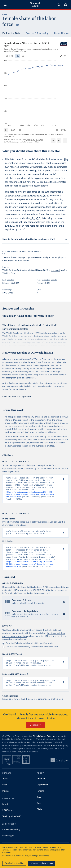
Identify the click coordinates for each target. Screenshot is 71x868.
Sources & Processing (37, 33)
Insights (6, 799)
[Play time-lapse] (6, 130)
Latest (5, 812)
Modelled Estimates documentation (30, 186)
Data (5, 793)
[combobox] (59, 5)
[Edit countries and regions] (63, 56)
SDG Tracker (8, 818)
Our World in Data (36, 5)
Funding (40, 799)
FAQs (20, 760)
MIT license (52, 754)
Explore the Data (11, 33)
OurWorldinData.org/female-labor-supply (18, 142)
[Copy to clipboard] (60, 479)
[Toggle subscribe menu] (66, 5)
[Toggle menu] (5, 5)
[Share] (59, 140)
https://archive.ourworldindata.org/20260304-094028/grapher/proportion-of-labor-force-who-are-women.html (30, 497)
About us (41, 787)
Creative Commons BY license (50, 440)
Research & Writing (11, 838)
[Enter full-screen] (65, 140)
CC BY (37, 142)
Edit (64, 56)
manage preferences (40, 856)
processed (55, 270)
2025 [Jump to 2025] (64, 130)
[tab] (7, 56)
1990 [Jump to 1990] (13, 130)
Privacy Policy (23, 856)
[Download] (53, 140)
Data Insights (8, 844)
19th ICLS (35, 218)
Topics (5, 787)
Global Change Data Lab (44, 744)
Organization (43, 793)
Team (39, 805)
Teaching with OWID (12, 824)
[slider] (20, 130)
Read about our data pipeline (17, 397)
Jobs (39, 811)
